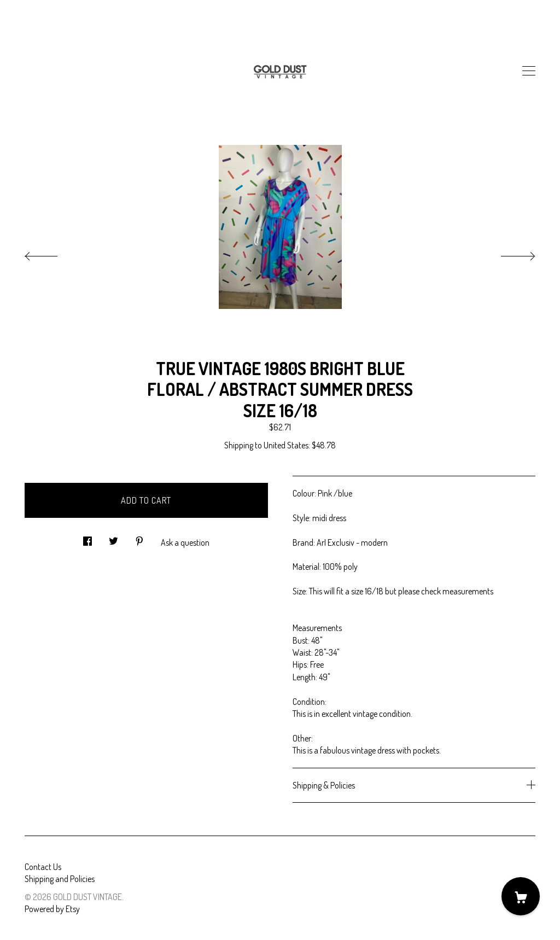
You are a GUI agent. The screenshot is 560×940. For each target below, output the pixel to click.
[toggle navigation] (529, 71)
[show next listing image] (508, 253)
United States (286, 445)
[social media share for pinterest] (139, 538)
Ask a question (185, 542)
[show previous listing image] (52, 253)
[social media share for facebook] (87, 538)
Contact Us (43, 867)
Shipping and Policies (60, 879)
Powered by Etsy (52, 909)
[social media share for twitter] (113, 538)
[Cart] (521, 896)
